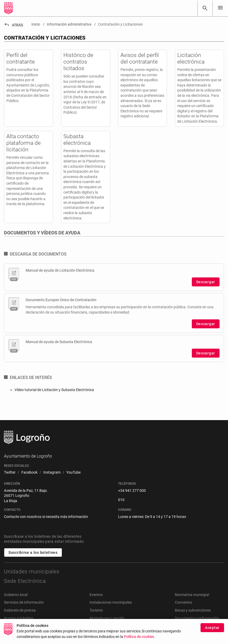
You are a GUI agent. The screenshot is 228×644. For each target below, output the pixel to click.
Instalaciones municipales (111, 602)
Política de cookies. (139, 639)
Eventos (96, 595)
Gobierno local (16, 595)
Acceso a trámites (19, 618)
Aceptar (212, 630)
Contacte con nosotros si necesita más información (46, 517)
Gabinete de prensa (20, 610)
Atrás (13, 25)
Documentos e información (197, 618)
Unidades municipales (32, 571)
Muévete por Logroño (107, 618)
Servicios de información (24, 602)
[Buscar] (205, 8)
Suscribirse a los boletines (33, 552)
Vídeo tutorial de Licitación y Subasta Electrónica (54, 390)
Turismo (96, 610)
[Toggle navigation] (220, 8)
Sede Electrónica (25, 581)
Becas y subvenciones (193, 610)
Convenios (183, 602)
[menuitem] (10, 473)
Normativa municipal (192, 595)
